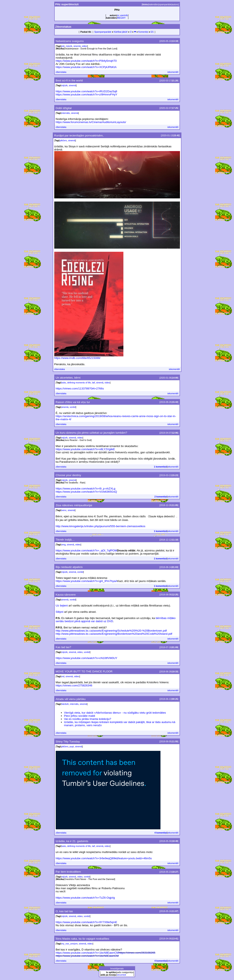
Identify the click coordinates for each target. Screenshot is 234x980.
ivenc (64, 510)
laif (93, 383)
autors (175, 4)
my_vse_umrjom (69, 944)
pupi (72, 746)
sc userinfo (123, 15)
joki (63, 46)
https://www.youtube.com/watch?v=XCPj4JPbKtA (86, 67)
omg (63, 545)
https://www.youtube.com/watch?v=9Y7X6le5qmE (87, 922)
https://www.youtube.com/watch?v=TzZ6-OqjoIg (85, 898)
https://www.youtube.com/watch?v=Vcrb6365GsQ (86, 492)
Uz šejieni (62, 606)
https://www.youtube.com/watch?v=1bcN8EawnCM (87, 953)
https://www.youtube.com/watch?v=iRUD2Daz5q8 (87, 91)
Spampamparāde (103, 32)
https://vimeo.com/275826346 (74, 685)
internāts (65, 113)
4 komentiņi (161, 833)
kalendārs (154, 4)
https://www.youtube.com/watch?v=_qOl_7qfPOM (86, 550)
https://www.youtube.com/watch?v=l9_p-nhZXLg (86, 489)
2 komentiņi (161, 497)
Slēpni (60, 612)
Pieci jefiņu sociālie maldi (80, 716)
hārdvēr (65, 704)
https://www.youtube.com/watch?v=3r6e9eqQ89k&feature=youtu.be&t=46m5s (104, 858)
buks (64, 383)
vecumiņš (121, 975)
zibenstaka (61, 72)
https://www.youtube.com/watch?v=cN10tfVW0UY (87, 658)
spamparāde (165, 4)
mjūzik (69, 46)
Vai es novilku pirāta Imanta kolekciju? (88, 719)
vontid (73, 407)
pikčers (63, 140)
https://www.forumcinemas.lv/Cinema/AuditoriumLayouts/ (91, 122)
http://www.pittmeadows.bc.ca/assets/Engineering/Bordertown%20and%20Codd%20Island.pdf (114, 634)
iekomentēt (173, 72)
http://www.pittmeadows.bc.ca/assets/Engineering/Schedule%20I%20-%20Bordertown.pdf (111, 631)
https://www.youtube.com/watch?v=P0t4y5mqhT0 (86, 61)
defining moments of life (79, 383)
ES (152, 32)
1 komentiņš (160, 467)
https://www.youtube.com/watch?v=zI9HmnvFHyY (87, 94)
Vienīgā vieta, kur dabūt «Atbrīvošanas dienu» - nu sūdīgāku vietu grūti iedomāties (115, 713)
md (63, 676)
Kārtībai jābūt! (121, 32)
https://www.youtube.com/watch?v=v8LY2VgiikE (85, 449)
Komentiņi (143, 32)
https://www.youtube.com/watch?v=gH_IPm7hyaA (87, 581)
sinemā (77, 46)
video (85, 46)
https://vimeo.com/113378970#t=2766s (80, 389)
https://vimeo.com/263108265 (137, 953)
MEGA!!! (121, 18)
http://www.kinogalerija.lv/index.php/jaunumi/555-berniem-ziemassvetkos (101, 526)
